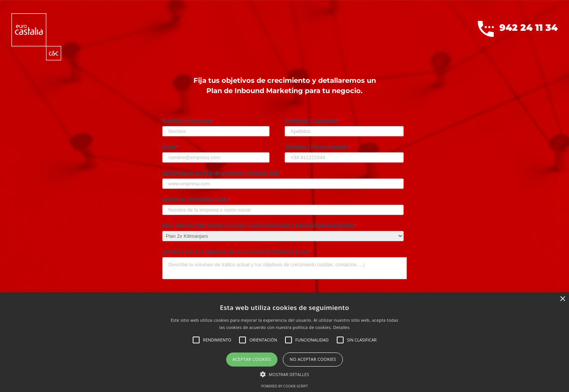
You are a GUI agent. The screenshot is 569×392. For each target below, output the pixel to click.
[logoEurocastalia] (36, 16)
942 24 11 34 (518, 29)
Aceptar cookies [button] (252, 359)
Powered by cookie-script (284, 386)
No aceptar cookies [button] (313, 359)
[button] (284, 374)
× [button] (562, 299)
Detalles (341, 327)
